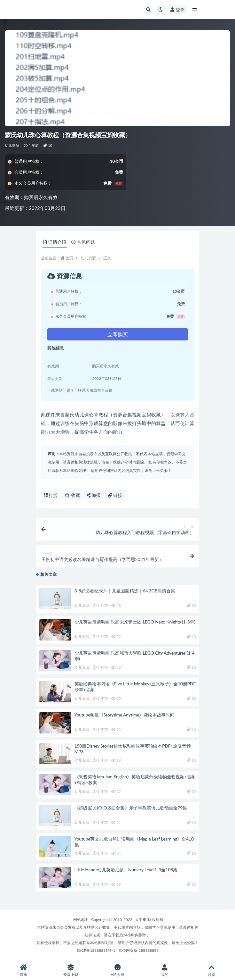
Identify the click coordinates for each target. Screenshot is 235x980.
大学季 (141, 920)
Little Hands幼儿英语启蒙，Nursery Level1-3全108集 (126, 870)
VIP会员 (118, 971)
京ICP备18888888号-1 (96, 950)
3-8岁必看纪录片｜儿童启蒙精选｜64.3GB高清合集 (125, 591)
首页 (69, 258)
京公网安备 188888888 (138, 950)
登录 (177, 9)
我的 (164, 971)
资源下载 (70, 971)
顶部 (212, 971)
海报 (94, 495)
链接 (115, 495)
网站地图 (81, 920)
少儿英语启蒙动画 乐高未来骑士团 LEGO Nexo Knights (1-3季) (135, 622)
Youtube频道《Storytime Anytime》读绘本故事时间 (125, 715)
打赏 (51, 495)
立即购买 (118, 334)
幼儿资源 (12, 145)
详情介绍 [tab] (55, 242)
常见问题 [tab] (83, 242)
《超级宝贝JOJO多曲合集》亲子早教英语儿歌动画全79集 (131, 808)
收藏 (72, 495)
